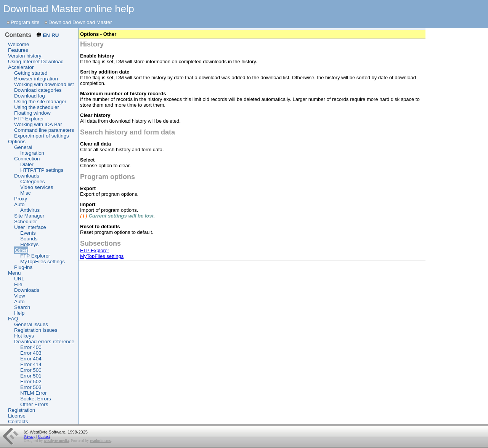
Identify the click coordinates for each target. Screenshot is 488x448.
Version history (25, 56)
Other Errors (34, 404)
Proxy (21, 199)
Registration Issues (36, 330)
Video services (37, 187)
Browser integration (36, 79)
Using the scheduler (37, 107)
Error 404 (31, 359)
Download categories (38, 90)
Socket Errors (36, 399)
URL (19, 279)
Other (21, 250)
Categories (32, 182)
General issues (31, 324)
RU (55, 35)
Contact (44, 436)
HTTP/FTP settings (42, 170)
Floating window (32, 113)
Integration (32, 153)
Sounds (29, 239)
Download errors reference (44, 342)
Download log (30, 96)
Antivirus (30, 210)
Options (17, 142)
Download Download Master (80, 22)
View (20, 296)
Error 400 (31, 347)
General (23, 147)
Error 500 (31, 370)
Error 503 (31, 387)
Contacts (18, 422)
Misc (25, 193)
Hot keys (24, 336)
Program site (25, 22)
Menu (14, 273)
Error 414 (31, 364)
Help (19, 313)
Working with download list (44, 84)
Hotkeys (29, 244)
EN (46, 35)
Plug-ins (23, 267)
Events (28, 233)
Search (22, 307)
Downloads (27, 176)
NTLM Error (34, 393)
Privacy (30, 436)
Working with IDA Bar (38, 124)
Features (18, 50)
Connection (27, 159)
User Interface (30, 227)
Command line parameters (44, 130)
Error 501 (31, 376)
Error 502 (31, 382)
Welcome (18, 44)
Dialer (27, 164)
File (18, 284)
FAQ (13, 319)
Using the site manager (40, 102)
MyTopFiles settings (43, 262)
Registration (22, 410)
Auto (19, 204)
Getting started (31, 73)
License (17, 416)
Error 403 (31, 353)
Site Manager (29, 216)
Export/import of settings (42, 136)
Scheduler (26, 222)
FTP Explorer (29, 119)
